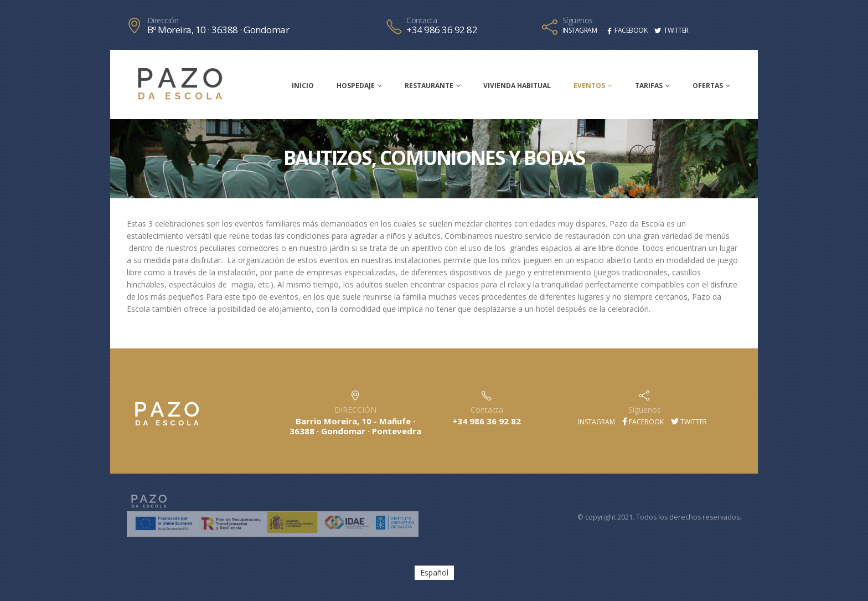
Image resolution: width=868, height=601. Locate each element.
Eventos (589, 86)
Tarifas (649, 86)
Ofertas (708, 86)
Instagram (596, 422)
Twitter (689, 422)
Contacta (422, 20)
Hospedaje (356, 86)
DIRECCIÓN (355, 410)
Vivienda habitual (517, 86)
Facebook (643, 422)
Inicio (303, 86)
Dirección (163, 20)
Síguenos (578, 20)
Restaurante (429, 86)
